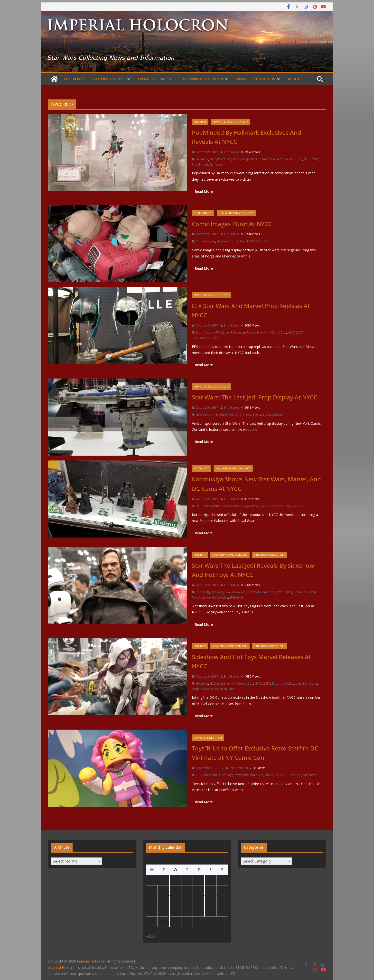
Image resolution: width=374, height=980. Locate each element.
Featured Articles (108, 79)
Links (241, 79)
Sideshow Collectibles (270, 555)
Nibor (269, 775)
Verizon (277, 415)
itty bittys (234, 159)
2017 (199, 775)
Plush (268, 241)
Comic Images (203, 213)
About (294, 79)
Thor (216, 338)
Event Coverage (153, 79)
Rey (194, 597)
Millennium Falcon (243, 332)
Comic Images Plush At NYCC (232, 224)
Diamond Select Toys (208, 738)
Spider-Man (219, 689)
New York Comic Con (288, 159)
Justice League (222, 506)
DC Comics (203, 506)
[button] (127, 79)
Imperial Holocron (62, 967)
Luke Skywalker (235, 592)
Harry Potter (218, 159)
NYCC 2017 (311, 159)
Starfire (296, 775)
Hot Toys (200, 555)
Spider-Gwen (201, 689)
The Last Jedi (261, 415)
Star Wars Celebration (202, 79)
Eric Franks (231, 152)
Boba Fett (202, 592)
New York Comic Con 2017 (230, 122)
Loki (220, 684)
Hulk (213, 684)
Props (247, 415)
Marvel (225, 332)
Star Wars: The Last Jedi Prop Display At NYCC (255, 397)
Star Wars (216, 164)
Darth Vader (204, 332)
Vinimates (309, 775)
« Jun (151, 936)
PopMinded (200, 164)
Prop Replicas (201, 338)
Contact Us (264, 79)
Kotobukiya (201, 468)
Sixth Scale (237, 597)
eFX (216, 332)
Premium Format (305, 592)
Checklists (74, 79)
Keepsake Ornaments (257, 159)
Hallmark (200, 122)
